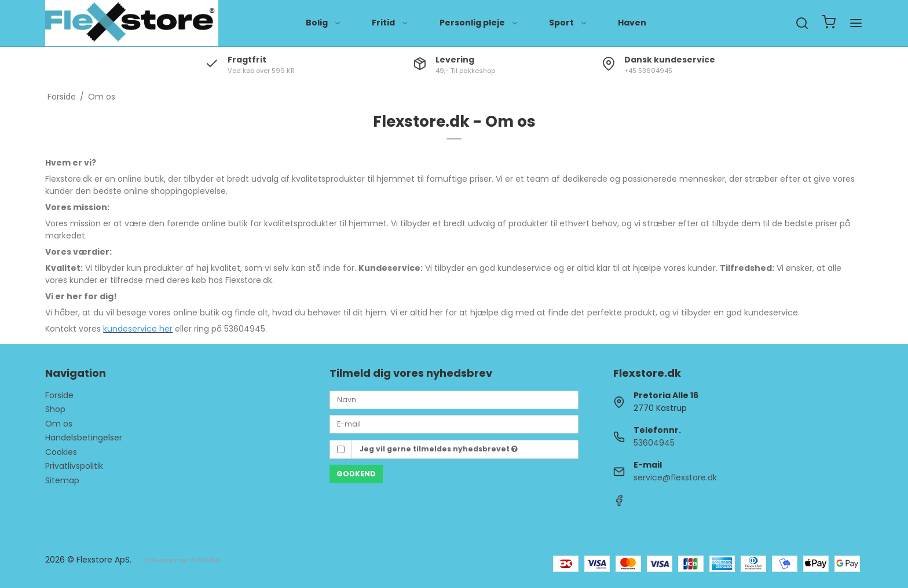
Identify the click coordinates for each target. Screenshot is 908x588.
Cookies (61, 452)
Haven (632, 23)
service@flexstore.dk (675, 477)
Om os (59, 424)
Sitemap (62, 480)
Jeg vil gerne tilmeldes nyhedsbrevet (439, 449)
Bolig (324, 23)
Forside (59, 395)
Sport (568, 23)
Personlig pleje (479, 23)
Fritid (390, 23)
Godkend (356, 474)
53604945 (654, 443)
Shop (55, 409)
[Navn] (454, 399)
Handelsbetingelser (84, 438)
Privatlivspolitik (74, 466)
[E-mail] (454, 424)
